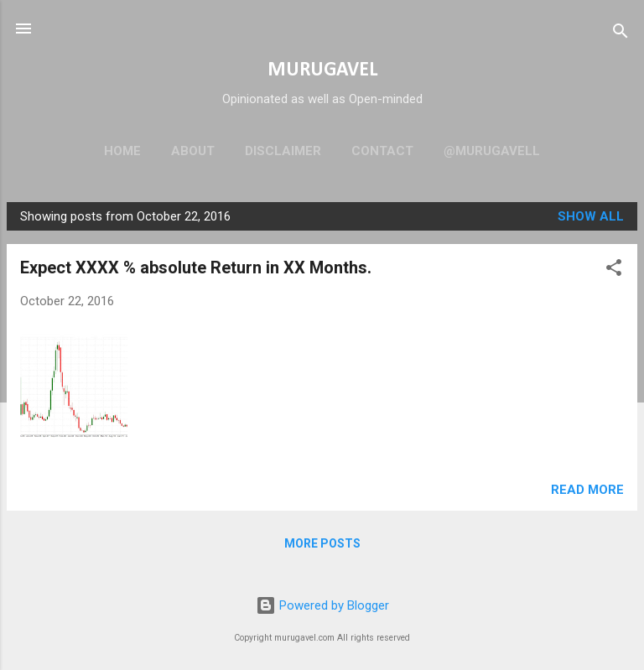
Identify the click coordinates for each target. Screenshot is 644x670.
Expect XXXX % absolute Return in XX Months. (196, 267)
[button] (614, 270)
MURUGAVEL (322, 70)
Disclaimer (283, 151)
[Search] (621, 34)
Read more (587, 490)
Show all (591, 216)
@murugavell (492, 151)
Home (122, 151)
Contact (382, 151)
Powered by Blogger (322, 605)
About (193, 151)
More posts (322, 543)
